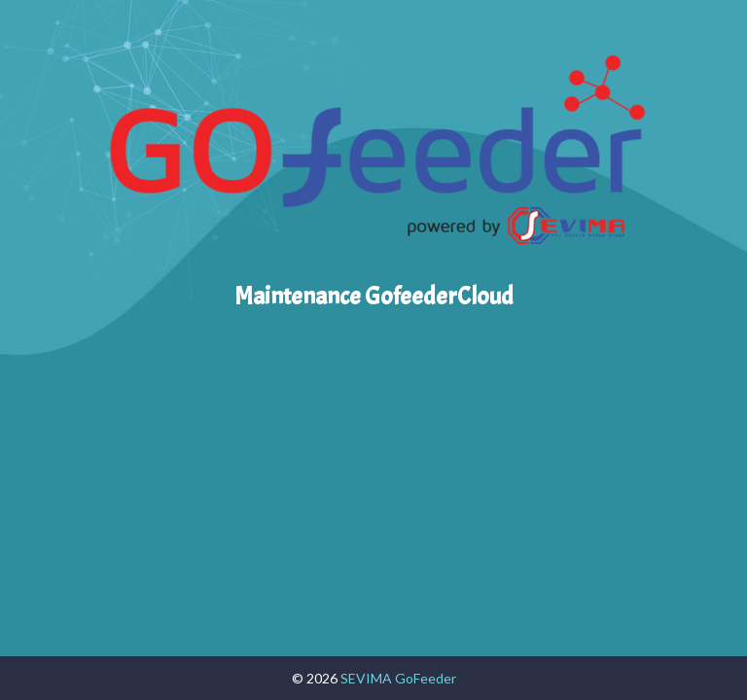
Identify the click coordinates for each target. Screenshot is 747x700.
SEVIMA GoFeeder (398, 678)
